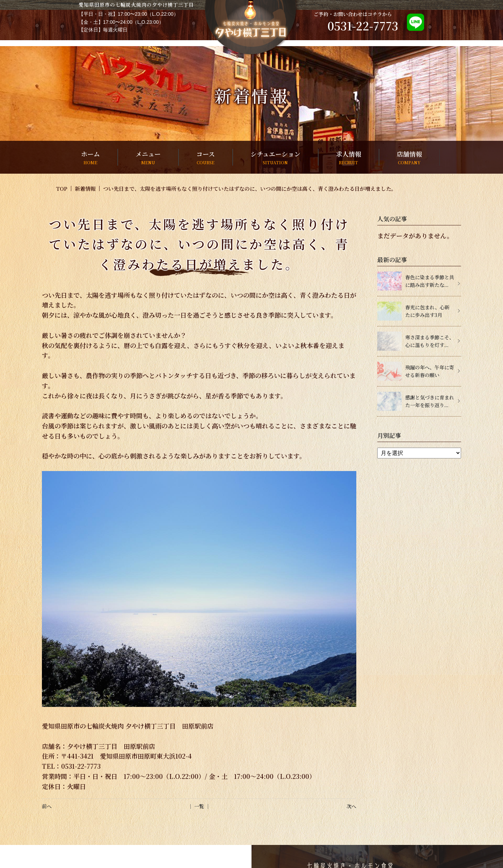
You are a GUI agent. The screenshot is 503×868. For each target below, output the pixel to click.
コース (206, 157)
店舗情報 (409, 157)
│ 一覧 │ (199, 806)
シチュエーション (275, 157)
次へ (351, 806)
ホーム (90, 157)
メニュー (148, 157)
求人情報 (349, 157)
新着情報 (85, 189)
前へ (47, 806)
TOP (62, 189)
